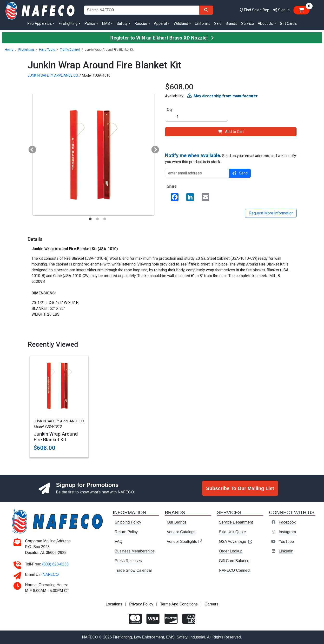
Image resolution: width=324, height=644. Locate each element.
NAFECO (51, 574)
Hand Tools (47, 50)
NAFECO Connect (235, 570)
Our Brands (177, 522)
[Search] (206, 10)
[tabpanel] (93, 155)
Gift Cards (288, 23)
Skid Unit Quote (232, 532)
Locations (114, 604)
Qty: (170, 110)
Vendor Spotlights (185, 541)
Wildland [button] (181, 23)
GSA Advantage (236, 541)
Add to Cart (231, 132)
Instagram (287, 532)
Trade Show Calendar (133, 570)
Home (9, 50)
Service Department (236, 522)
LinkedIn (286, 551)
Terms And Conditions (179, 604)
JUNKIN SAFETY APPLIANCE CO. (53, 76)
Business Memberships (135, 551)
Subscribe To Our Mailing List (240, 488)
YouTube (286, 541)
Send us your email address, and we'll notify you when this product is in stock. (231, 158)
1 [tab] (90, 219)
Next (153, 148)
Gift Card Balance (234, 561)
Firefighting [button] (68, 23)
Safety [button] (122, 23)
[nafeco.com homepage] (40, 10)
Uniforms (203, 23)
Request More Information (271, 213)
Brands (231, 23)
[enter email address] (197, 173)
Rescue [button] (141, 23)
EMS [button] (106, 23)
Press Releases (128, 561)
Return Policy (126, 532)
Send (240, 173)
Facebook (287, 522)
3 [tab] (105, 219)
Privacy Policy (141, 604)
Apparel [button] (160, 23)
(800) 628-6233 (55, 564)
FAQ (119, 541)
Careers (211, 604)
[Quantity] (196, 117)
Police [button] (90, 23)
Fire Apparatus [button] (40, 23)
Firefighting (26, 50)
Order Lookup (231, 551)
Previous (30, 148)
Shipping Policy (128, 522)
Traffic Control (70, 50)
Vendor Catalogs (181, 532)
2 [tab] (98, 219)
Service (248, 23)
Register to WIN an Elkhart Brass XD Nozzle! (162, 38)
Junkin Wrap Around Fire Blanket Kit (56, 437)
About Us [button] (265, 23)
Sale (218, 23)
